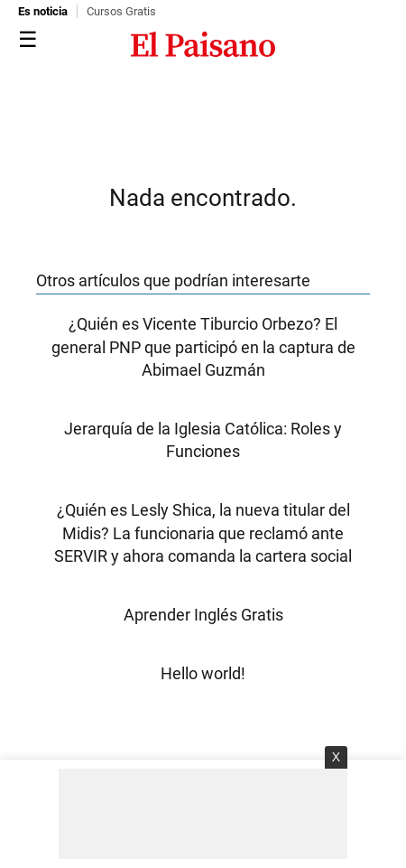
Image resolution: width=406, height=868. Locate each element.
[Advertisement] (203, 814)
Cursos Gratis (121, 11)
